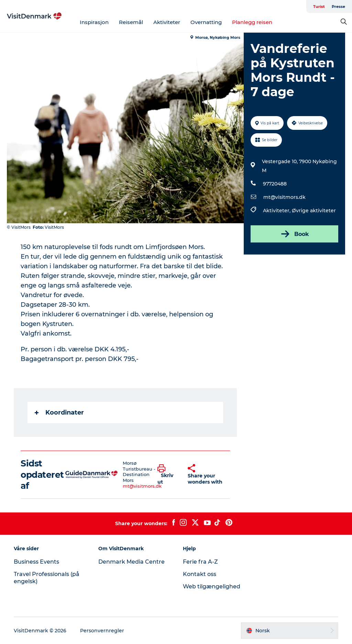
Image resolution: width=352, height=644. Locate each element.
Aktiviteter (167, 22)
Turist (319, 7)
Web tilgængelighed (212, 586)
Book (294, 234)
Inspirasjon (94, 22)
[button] (167, 475)
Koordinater (59, 413)
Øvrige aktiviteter (314, 211)
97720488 (275, 184)
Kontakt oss (200, 574)
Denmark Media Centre (131, 562)
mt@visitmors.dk (284, 197)
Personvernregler (102, 631)
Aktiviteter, (277, 211)
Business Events (36, 562)
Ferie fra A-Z (200, 562)
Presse (338, 7)
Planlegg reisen (252, 22)
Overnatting (206, 22)
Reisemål (131, 22)
